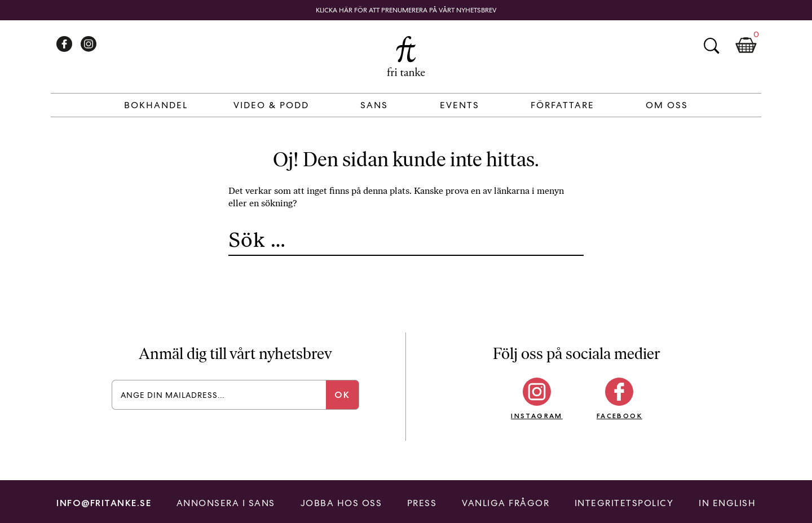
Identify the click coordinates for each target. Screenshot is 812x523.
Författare (562, 105)
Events (460, 105)
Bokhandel (156, 105)
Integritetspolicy (624, 503)
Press (422, 503)
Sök (711, 46)
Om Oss (667, 105)
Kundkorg (746, 46)
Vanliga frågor (506, 503)
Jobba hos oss (341, 503)
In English (727, 503)
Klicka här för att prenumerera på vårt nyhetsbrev (406, 10)
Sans (374, 105)
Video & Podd (271, 105)
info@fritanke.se (104, 503)
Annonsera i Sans (226, 503)
